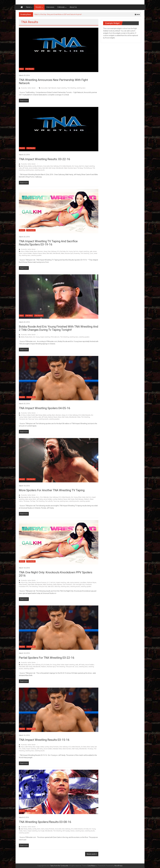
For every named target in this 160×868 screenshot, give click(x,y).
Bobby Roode (29, 251)
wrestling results (40, 170)
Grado (25, 417)
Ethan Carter (82, 497)
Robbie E (87, 499)
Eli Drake (47, 665)
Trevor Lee (31, 419)
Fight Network (52, 88)
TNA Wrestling (72, 88)
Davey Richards (54, 747)
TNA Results (30, 69)
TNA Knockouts (67, 585)
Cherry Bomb (32, 583)
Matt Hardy (52, 168)
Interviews (50, 7)
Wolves (73, 831)
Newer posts (91, 854)
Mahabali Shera (57, 749)
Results (38, 7)
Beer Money (24, 166)
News (28, 7)
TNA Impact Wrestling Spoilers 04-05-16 (44, 408)
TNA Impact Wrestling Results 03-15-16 (44, 740)
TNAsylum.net (23, 419)
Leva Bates (83, 583)
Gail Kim (81, 166)
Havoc (25, 831)
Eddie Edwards (67, 166)
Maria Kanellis (23, 585)
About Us (73, 7)
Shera (79, 417)
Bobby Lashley (32, 166)
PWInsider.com (55, 337)
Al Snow (23, 415)
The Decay (80, 168)
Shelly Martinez (58, 585)
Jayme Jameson (75, 583)
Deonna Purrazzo (41, 583)
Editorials (61, 7)
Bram (35, 251)
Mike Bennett (60, 168)
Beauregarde (24, 497)
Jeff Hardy (25, 168)
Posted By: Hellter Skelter (28, 88)
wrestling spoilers (36, 255)
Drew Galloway (54, 166)
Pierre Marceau (79, 499)
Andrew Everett (31, 415)
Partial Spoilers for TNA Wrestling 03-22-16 (47, 658)
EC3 (61, 166)
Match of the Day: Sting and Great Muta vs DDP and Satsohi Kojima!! (58, 14)
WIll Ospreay (66, 831)
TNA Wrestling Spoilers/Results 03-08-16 (45, 822)
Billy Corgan (36, 747)
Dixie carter (44, 88)
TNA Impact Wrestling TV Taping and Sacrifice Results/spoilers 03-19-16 (48, 243)
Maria (40, 168)
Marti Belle (31, 585)
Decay (45, 251)
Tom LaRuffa (49, 501)
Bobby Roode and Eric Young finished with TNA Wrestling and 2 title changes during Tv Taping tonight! (58, 328)
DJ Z (67, 415)
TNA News (29, 316)
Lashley (55, 499)
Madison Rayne (37, 253)
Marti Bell (45, 168)
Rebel (66, 168)
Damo (43, 829)
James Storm (32, 499)
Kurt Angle (41, 831)
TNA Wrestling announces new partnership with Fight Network (53, 82)
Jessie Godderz (33, 168)
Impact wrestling (62, 88)
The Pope (32, 501)
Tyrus (91, 253)
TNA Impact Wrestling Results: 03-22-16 (44, 159)
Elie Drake (63, 251)
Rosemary (77, 253)
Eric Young (75, 166)
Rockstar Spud (72, 168)
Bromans (40, 166)
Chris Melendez (44, 497)
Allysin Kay (24, 583)
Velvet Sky (57, 587)
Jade (20, 168)
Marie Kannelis (67, 749)
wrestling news (81, 88)
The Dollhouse (88, 168)
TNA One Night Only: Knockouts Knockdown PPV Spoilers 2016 (56, 574)
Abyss (23, 251)
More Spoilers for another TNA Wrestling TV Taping (52, 490)
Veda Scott (51, 587)
